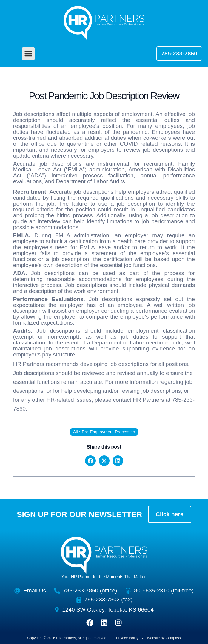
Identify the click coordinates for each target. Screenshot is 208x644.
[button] (28, 54)
